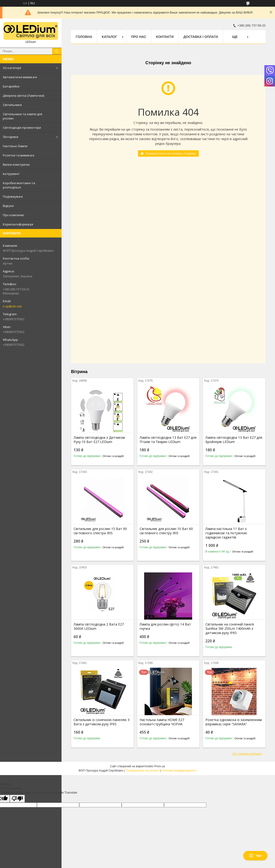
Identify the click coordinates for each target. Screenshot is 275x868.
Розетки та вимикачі (19, 155)
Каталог (109, 37)
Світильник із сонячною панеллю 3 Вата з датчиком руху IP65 (102, 722)
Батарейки (11, 86)
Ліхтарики (11, 137)
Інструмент (11, 174)
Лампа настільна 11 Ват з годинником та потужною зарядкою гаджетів (226, 533)
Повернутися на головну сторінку (171, 153)
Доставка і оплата (201, 37)
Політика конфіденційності (179, 771)
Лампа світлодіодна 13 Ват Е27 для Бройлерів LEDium (234, 440)
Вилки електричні (16, 164)
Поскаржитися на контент (142, 771)
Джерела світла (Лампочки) (23, 96)
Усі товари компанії (247, 754)
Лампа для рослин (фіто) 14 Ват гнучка (165, 626)
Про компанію (13, 215)
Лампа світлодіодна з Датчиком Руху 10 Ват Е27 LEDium (99, 440)
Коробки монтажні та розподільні (19, 185)
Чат (255, 856)
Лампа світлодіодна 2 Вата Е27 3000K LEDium (99, 626)
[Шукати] (57, 51)
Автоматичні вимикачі (20, 77)
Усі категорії (12, 68)
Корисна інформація (18, 224)
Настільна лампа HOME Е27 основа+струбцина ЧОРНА (162, 722)
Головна (84, 37)
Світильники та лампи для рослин (22, 116)
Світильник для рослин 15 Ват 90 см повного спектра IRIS (100, 531)
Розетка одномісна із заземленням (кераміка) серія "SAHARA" (234, 722)
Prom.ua (160, 766)
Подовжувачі (13, 196)
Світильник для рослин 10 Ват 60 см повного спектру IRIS (166, 531)
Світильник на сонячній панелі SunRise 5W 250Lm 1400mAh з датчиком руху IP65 (230, 629)
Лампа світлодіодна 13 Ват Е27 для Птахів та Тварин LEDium (168, 440)
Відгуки (8, 206)
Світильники (12, 105)
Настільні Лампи (15, 146)
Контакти (165, 37)
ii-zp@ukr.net (12, 306)
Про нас (139, 37)
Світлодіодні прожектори (22, 128)
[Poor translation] (17, 799)
